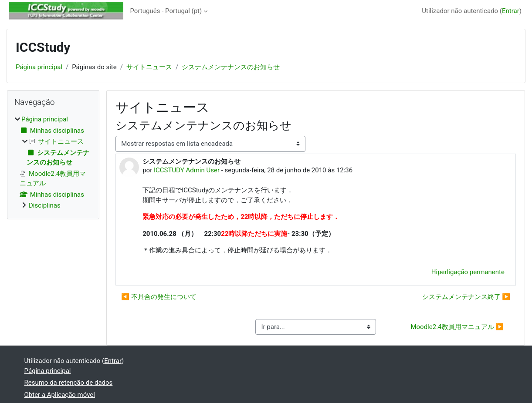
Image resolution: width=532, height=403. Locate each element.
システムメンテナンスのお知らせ (231, 67)
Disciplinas (45, 205)
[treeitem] (53, 163)
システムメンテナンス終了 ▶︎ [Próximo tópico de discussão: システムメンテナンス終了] (466, 297)
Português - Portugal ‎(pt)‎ (166, 11)
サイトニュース (149, 67)
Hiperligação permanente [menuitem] (468, 272)
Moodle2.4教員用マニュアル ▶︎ (457, 327)
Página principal (39, 67)
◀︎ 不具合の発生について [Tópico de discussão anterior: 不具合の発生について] (159, 297)
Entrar (511, 11)
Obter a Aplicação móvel (60, 395)
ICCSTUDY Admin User (187, 170)
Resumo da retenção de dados (69, 383)
